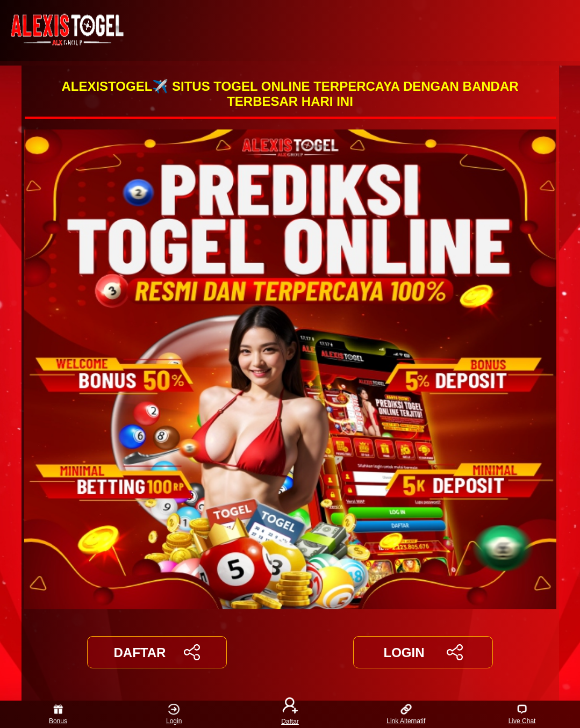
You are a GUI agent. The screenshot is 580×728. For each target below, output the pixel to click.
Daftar (290, 714)
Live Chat (522, 714)
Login (174, 714)
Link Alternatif (406, 714)
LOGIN (423, 652)
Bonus (58, 714)
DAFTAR (157, 652)
